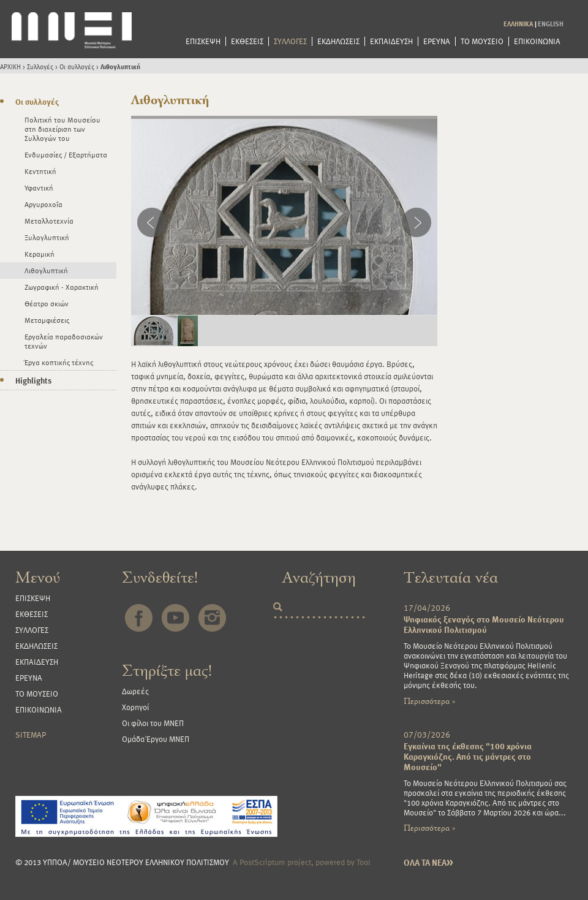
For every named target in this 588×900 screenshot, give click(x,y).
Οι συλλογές (77, 66)
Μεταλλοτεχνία (49, 221)
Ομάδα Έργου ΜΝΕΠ (156, 739)
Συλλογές (40, 66)
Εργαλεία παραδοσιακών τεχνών (64, 341)
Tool (364, 862)
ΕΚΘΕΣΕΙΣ (247, 41)
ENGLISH (551, 24)
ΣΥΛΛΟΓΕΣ (290, 41)
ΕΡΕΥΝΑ (437, 41)
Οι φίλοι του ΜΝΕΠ (153, 723)
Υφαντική (39, 187)
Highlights (33, 380)
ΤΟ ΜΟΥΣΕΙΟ (482, 41)
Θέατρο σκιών (47, 303)
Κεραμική (40, 254)
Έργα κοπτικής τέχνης (59, 362)
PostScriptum (262, 862)
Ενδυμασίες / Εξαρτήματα (66, 154)
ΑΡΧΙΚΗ (10, 66)
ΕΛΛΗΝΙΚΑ (518, 24)
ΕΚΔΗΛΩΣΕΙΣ (338, 41)
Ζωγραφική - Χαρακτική (62, 287)
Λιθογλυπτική (120, 66)
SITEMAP (31, 735)
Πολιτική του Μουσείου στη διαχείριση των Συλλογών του (62, 129)
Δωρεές (135, 691)
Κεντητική (40, 171)
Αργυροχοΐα (43, 204)
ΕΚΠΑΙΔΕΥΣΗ (391, 41)
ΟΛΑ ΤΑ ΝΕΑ (428, 862)
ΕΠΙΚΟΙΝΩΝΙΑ (537, 41)
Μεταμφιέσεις (47, 320)
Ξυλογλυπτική (47, 237)
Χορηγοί (135, 707)
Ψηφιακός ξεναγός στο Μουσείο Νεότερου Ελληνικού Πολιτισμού (484, 624)
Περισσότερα (429, 701)
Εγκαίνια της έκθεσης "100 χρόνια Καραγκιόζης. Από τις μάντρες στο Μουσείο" (468, 756)
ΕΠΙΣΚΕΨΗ (203, 41)
